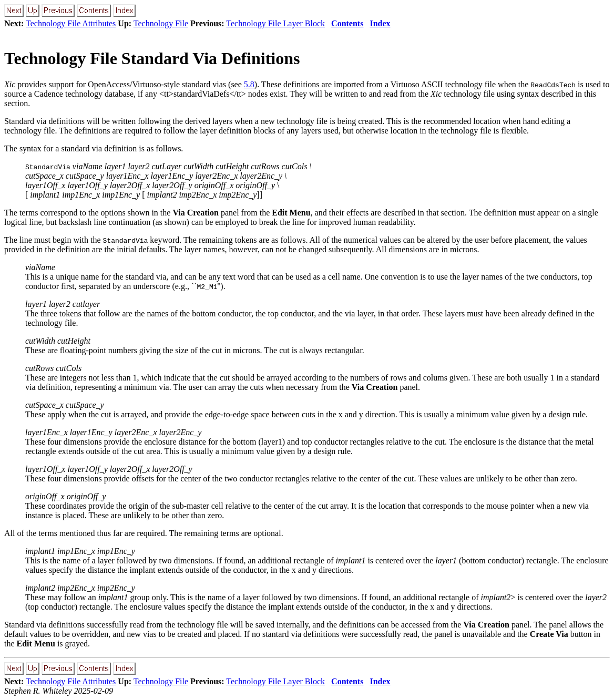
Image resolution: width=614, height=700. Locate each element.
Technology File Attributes (71, 23)
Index (380, 23)
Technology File (161, 23)
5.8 (249, 84)
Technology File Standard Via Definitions (152, 58)
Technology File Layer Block (275, 23)
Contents (347, 23)
